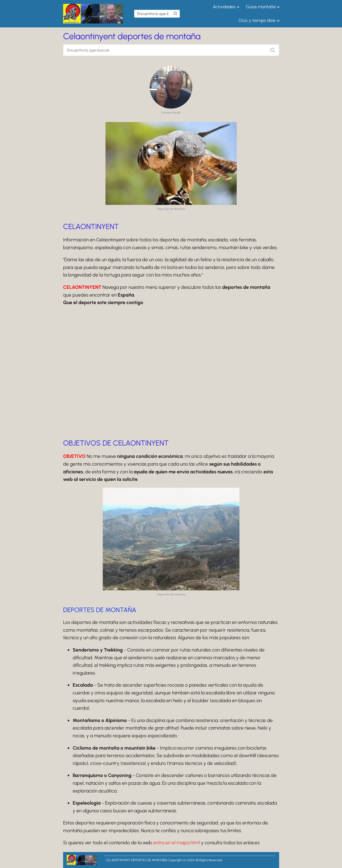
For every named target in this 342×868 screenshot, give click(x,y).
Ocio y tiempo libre (257, 20)
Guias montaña (261, 7)
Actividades (224, 7)
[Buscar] (175, 13)
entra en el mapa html (176, 843)
